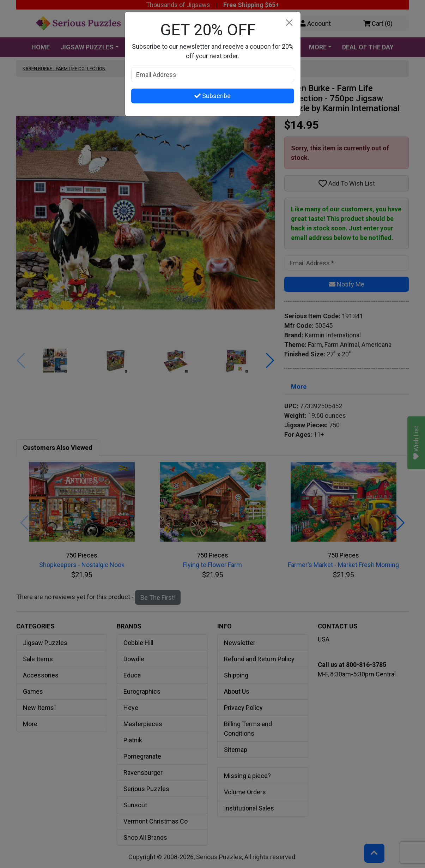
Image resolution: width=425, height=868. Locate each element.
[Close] (289, 23)
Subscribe (213, 96)
